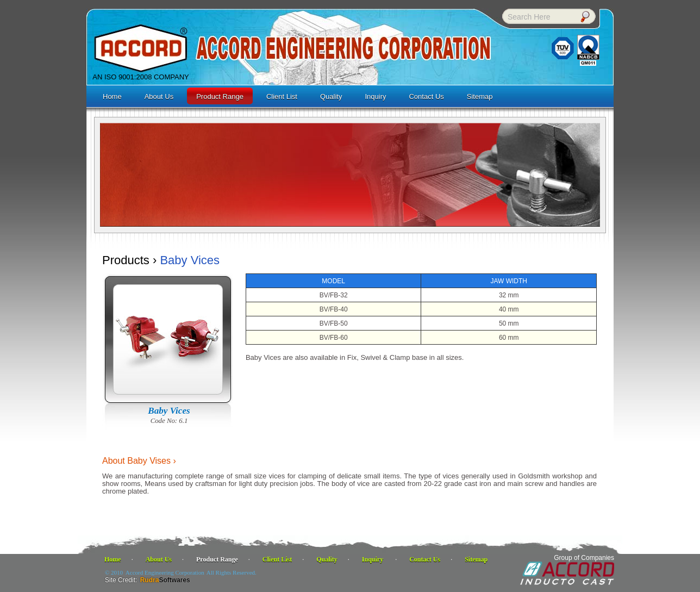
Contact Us (425, 559)
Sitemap (476, 559)
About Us (159, 559)
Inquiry (373, 559)
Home (113, 559)
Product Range (217, 559)
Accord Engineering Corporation (165, 572)
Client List (277, 559)
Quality (327, 559)
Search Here (529, 17)
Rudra (165, 580)
